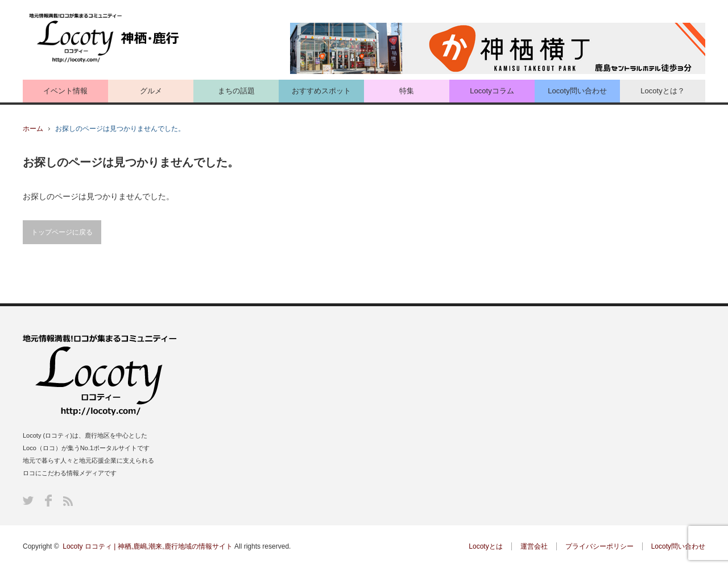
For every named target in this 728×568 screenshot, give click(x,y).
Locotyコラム (492, 91)
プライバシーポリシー (599, 546)
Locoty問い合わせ (577, 91)
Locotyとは (485, 546)
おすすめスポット (321, 91)
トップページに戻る (62, 232)
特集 (407, 91)
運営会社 (534, 546)
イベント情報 (65, 91)
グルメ (151, 91)
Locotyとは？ (662, 91)
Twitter (28, 501)
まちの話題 (236, 91)
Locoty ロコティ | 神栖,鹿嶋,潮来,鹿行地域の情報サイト (147, 546)
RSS (68, 501)
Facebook (48, 501)
